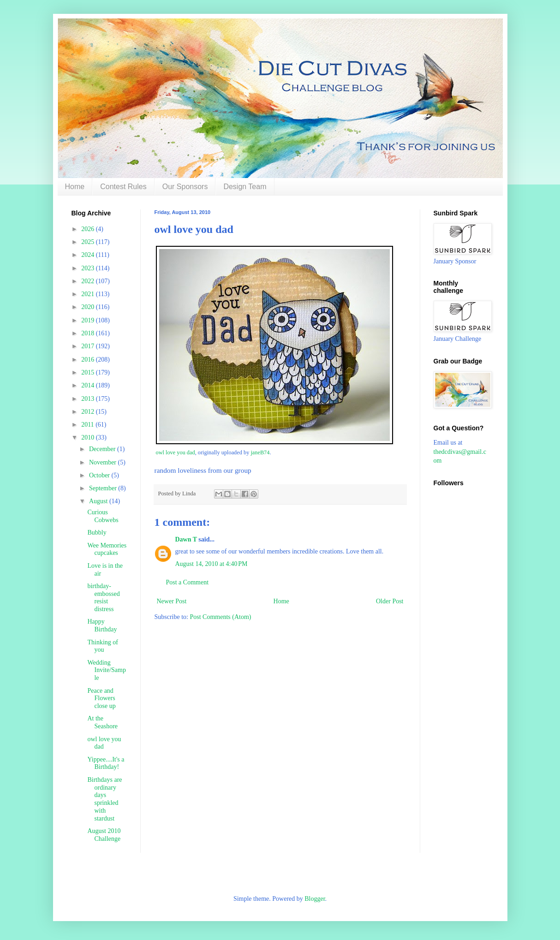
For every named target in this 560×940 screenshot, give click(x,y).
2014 (89, 385)
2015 (89, 372)
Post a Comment (188, 582)
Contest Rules (123, 187)
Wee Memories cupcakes (107, 549)
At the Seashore (102, 722)
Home (75, 187)
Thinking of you (103, 646)
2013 (89, 399)
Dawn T (186, 539)
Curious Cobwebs (103, 516)
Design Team (245, 187)
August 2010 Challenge (104, 835)
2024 (89, 255)
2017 (89, 346)
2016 (89, 360)
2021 (89, 294)
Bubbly (97, 532)
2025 (89, 242)
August (99, 501)
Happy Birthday (102, 625)
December (103, 449)
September (104, 488)
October (100, 475)
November (104, 462)
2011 (88, 425)
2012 (89, 412)
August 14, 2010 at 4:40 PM (211, 564)
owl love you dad (176, 452)
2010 (89, 437)
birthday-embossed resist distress (103, 598)
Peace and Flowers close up (101, 699)
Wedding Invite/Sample (106, 670)
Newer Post (172, 601)
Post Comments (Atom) (221, 617)
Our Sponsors (185, 187)
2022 (89, 281)
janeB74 (260, 452)
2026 (89, 229)
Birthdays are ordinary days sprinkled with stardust (104, 799)
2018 (89, 333)
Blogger (315, 899)
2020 (89, 307)
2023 (89, 268)
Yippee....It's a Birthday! (106, 763)
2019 (89, 320)
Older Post (390, 601)
